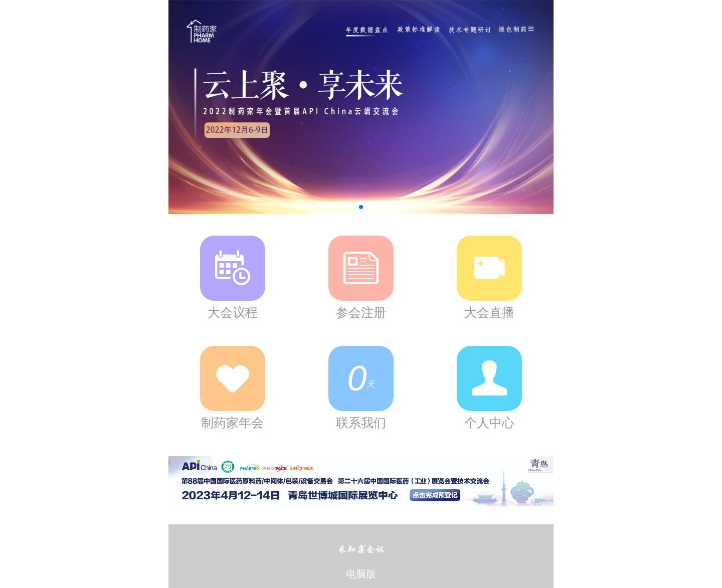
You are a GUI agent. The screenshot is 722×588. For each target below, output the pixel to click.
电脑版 (361, 574)
